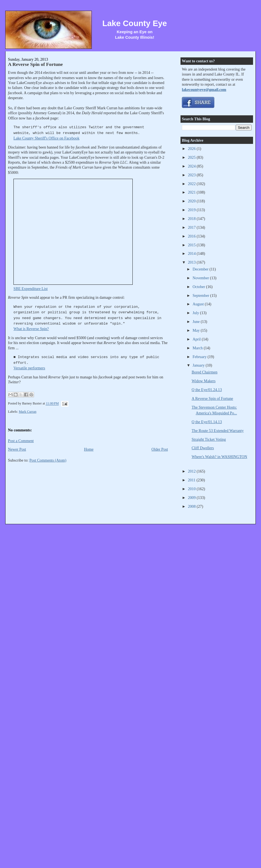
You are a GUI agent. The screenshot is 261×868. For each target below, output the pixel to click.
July (196, 313)
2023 (192, 175)
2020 (192, 201)
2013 (192, 262)
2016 (192, 236)
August (199, 304)
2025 (192, 157)
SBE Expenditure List (30, 289)
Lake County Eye (134, 23)
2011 (192, 480)
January (199, 365)
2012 (192, 471)
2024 (192, 166)
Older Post (160, 449)
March (198, 348)
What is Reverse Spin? (31, 329)
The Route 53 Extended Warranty (218, 431)
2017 (192, 227)
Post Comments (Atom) (48, 460)
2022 (192, 184)
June (197, 322)
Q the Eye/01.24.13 (207, 390)
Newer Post (17, 449)
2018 (192, 219)
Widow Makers (203, 381)
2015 (192, 245)
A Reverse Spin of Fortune (35, 64)
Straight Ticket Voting (209, 439)
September (201, 295)
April (197, 339)
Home (89, 449)
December (201, 269)
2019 (192, 210)
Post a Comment (21, 441)
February (200, 357)
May (197, 330)
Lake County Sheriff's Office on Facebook (46, 138)
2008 (192, 506)
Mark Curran (27, 412)
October (199, 287)
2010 (192, 489)
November (201, 278)
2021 (192, 192)
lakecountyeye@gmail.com (204, 90)
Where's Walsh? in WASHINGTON (219, 457)
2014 (192, 253)
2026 (192, 149)
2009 (192, 498)
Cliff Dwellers (203, 448)
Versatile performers (29, 368)
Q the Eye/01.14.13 (207, 422)
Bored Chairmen (204, 372)
